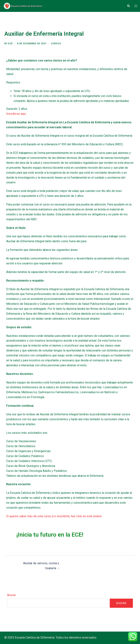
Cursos (56, 44)
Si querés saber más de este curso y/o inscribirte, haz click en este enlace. (54, 516)
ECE (10, 44)
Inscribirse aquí (16, 114)
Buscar (11, 595)
